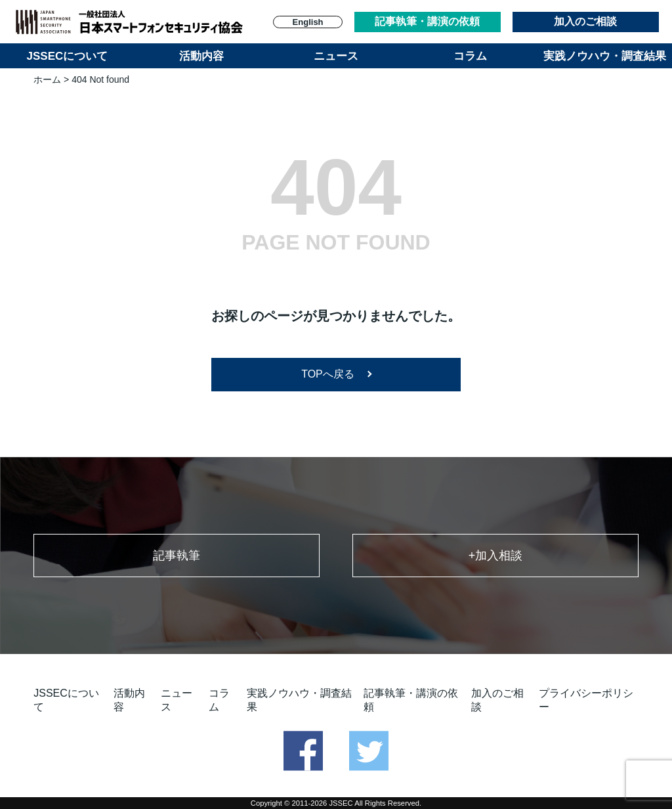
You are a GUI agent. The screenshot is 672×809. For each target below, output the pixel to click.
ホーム (47, 79)
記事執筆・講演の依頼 (427, 21)
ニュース (336, 56)
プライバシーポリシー (586, 700)
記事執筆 (177, 556)
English (308, 22)
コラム (470, 56)
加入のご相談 (585, 21)
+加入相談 (496, 556)
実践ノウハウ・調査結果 (605, 56)
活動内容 (201, 56)
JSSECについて (68, 56)
